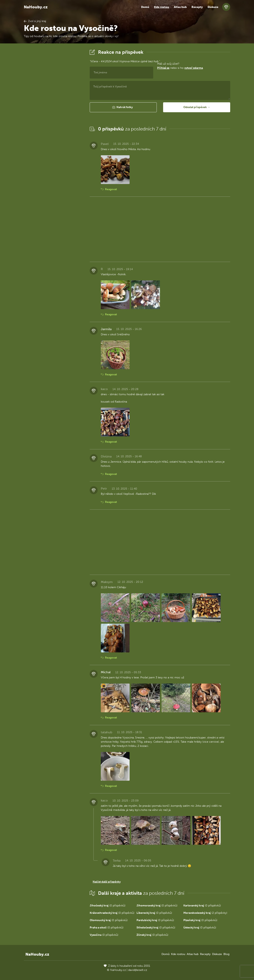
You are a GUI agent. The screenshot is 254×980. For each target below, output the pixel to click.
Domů (145, 7)
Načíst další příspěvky (107, 882)
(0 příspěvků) (108, 906)
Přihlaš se (163, 68)
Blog (226, 954)
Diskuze (213, 7)
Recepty (197, 7)
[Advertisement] (54, 108)
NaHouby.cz (36, 7)
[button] (123, 107)
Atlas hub (180, 7)
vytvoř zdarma (194, 68)
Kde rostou (162, 7)
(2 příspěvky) (205, 913)
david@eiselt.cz (138, 970)
